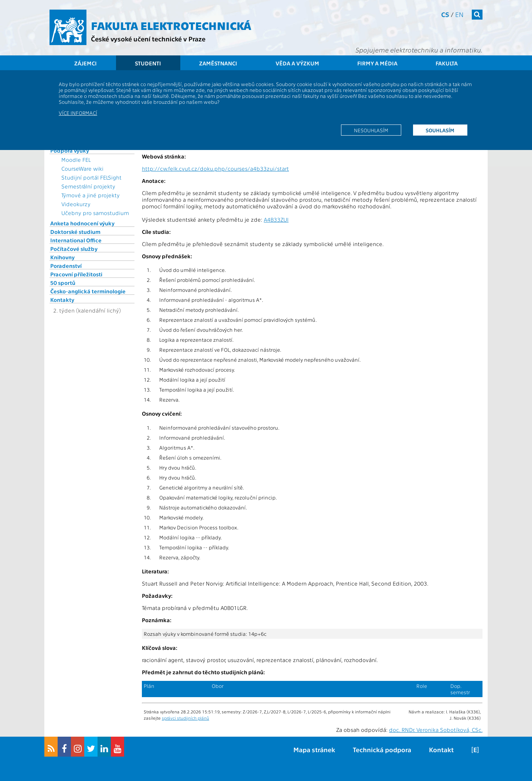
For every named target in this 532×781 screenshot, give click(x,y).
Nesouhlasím (371, 130)
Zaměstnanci (218, 63)
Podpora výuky (70, 150)
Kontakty (62, 300)
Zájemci (86, 63)
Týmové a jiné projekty (91, 195)
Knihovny (62, 257)
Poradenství (66, 266)
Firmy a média (377, 63)
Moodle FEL (76, 160)
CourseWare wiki (82, 168)
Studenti (148, 63)
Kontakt (441, 749)
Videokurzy (76, 204)
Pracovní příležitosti (76, 274)
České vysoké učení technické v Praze (148, 39)
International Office (76, 240)
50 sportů (63, 283)
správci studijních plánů (185, 718)
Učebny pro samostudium (95, 213)
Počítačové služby (74, 249)
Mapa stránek (314, 749)
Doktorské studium (75, 232)
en (459, 14)
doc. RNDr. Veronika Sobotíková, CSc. (436, 730)
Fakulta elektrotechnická (171, 25)
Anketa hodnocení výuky (82, 223)
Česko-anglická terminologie (88, 291)
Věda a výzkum (297, 63)
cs (445, 14)
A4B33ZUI (276, 219)
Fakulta (447, 63)
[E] (475, 749)
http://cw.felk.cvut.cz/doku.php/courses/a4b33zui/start (215, 168)
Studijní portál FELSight (91, 177)
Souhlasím (440, 130)
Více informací (78, 113)
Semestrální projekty (88, 186)
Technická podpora (382, 749)
